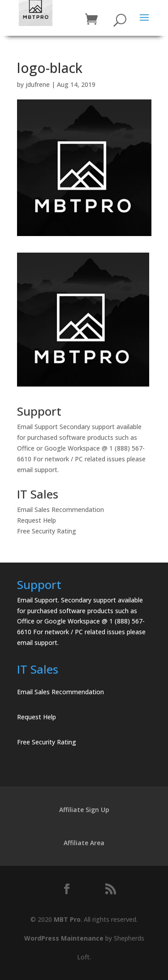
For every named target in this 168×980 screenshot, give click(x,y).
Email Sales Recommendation (60, 509)
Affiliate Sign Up (84, 810)
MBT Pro (67, 919)
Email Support (37, 427)
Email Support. (38, 600)
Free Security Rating (47, 531)
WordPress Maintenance (64, 938)
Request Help (37, 520)
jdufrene (38, 84)
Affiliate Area (84, 843)
